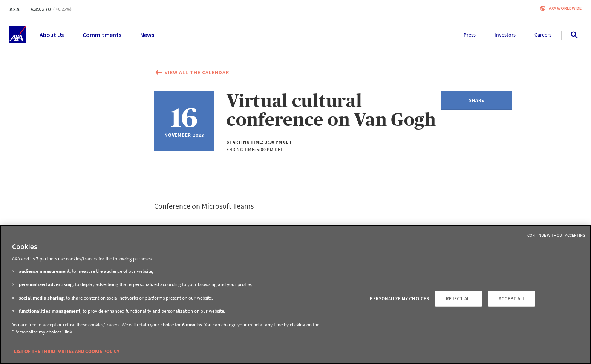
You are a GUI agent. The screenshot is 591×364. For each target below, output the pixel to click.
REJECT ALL (459, 299)
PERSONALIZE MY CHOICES (399, 299)
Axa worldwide (565, 8)
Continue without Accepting (556, 235)
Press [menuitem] (470, 35)
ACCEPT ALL (512, 299)
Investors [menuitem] (505, 35)
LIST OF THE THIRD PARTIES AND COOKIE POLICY (67, 351)
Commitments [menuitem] (102, 35)
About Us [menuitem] (52, 35)
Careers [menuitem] (543, 35)
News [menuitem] (147, 35)
